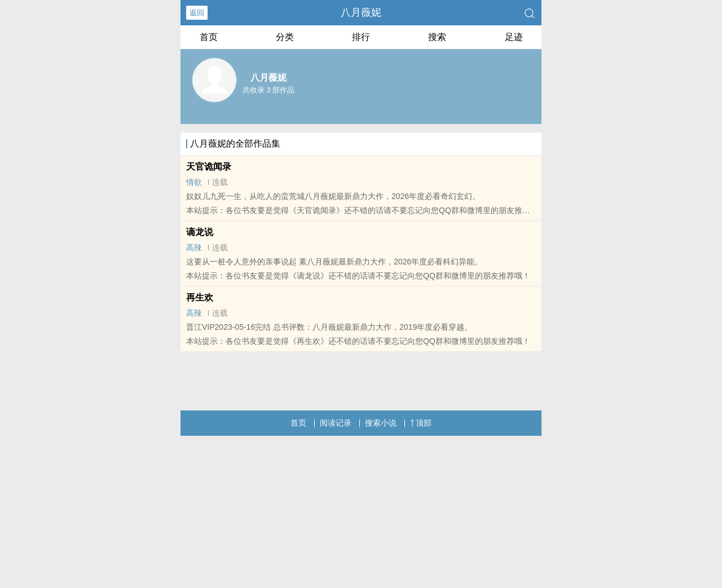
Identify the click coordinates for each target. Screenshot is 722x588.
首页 (209, 37)
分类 (285, 37)
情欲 (194, 182)
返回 (197, 13)
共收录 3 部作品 (268, 90)
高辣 (194, 247)
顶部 (421, 423)
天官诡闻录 (209, 167)
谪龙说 (200, 232)
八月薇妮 (361, 12)
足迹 (514, 37)
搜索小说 (381, 423)
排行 (361, 37)
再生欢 (200, 297)
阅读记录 (336, 423)
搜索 (437, 37)
